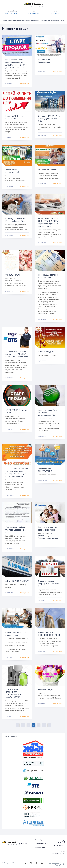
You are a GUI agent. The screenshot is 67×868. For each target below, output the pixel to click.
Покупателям (35, 21)
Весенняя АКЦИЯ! (46, 690)
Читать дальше (24, 84)
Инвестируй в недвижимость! (12, 171)
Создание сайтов (54, 863)
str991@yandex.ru (33, 13)
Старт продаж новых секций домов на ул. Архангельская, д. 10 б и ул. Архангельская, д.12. (16, 64)
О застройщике (44, 21)
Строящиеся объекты (14, 21)
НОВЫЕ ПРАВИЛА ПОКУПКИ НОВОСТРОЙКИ (49, 634)
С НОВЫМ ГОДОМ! (46, 352)
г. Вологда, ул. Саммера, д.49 (13, 13)
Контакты (62, 21)
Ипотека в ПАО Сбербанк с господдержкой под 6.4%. (49, 119)
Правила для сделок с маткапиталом (48, 276)
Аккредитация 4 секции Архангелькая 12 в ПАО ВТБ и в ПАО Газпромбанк (17, 354)
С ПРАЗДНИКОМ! (13, 275)
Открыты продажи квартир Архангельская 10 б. (50, 584)
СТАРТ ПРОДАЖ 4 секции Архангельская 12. (17, 411)
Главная (5, 21)
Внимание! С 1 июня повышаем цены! (14, 117)
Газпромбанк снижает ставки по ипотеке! (48, 529)
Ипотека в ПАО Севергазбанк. (45, 61)
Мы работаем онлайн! (48, 170)
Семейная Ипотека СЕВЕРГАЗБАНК (46, 470)
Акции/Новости (54, 21)
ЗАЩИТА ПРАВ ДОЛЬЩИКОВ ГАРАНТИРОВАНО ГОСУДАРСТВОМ (13, 693)
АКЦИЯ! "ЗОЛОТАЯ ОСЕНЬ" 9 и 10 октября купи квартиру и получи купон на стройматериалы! (17, 472)
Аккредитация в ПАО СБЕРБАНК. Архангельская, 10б (47, 413)
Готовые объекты (26, 21)
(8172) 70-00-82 (55, 13)
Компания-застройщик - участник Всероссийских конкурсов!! (16, 530)
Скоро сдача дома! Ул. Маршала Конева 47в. (15, 220)
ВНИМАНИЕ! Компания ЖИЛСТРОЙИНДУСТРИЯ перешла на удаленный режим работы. (49, 222)
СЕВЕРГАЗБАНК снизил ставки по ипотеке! (15, 634)
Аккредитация (23, 844)
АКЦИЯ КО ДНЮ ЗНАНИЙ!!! (17, 581)
